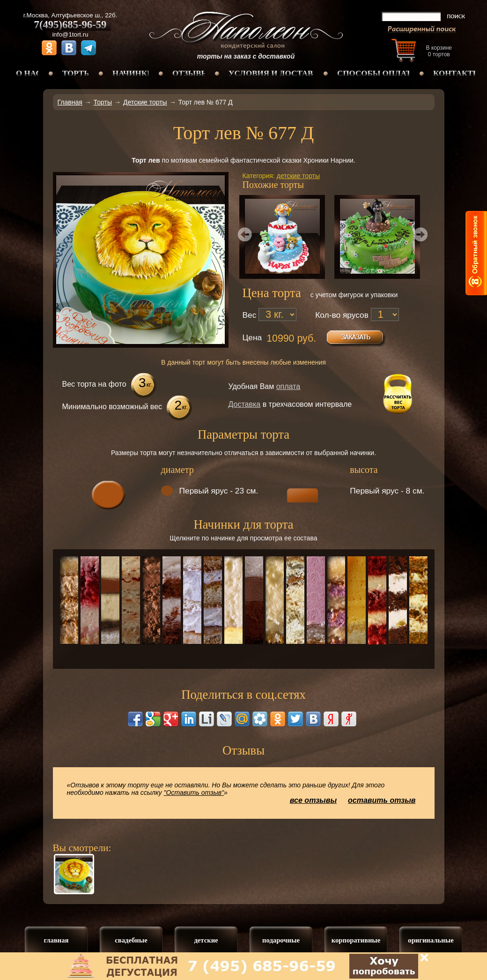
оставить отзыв (382, 800)
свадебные (131, 940)
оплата (288, 386)
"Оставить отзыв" (194, 793)
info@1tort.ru (70, 34)
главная (56, 940)
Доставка (245, 404)
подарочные (281, 940)
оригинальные (431, 940)
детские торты (298, 176)
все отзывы (313, 800)
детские (206, 940)
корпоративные (356, 940)
